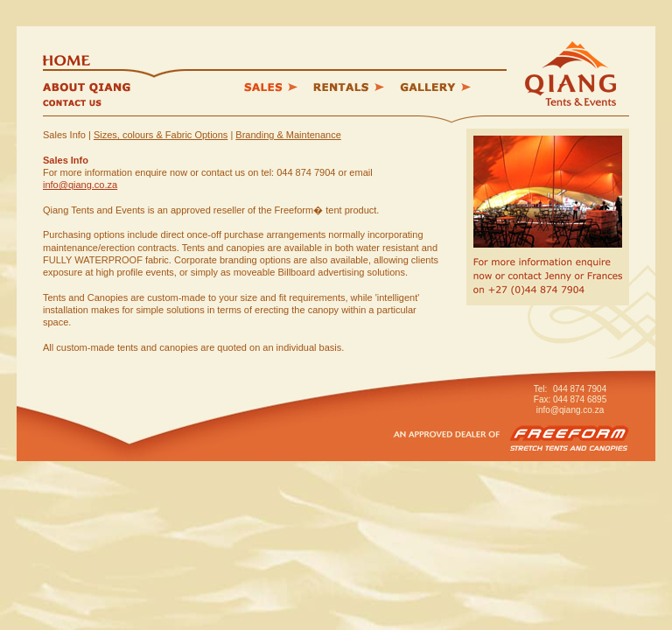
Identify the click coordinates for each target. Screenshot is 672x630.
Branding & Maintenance (288, 135)
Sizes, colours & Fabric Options (161, 135)
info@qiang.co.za (80, 185)
